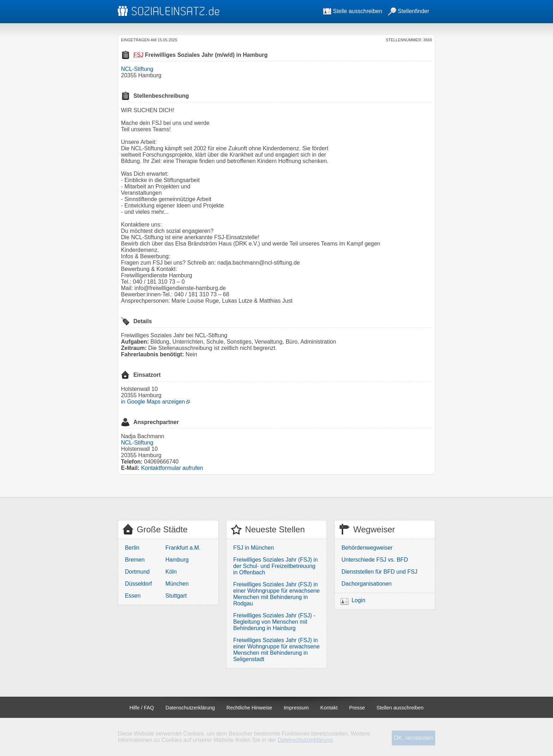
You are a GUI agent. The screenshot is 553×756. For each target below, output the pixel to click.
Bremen (135, 560)
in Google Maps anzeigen (153, 402)
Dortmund (137, 572)
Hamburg (177, 560)
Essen (133, 596)
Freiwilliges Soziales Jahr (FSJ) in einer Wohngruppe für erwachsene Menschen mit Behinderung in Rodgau (276, 594)
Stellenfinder (409, 11)
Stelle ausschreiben (353, 11)
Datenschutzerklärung (190, 708)
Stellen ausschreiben (400, 708)
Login (358, 600)
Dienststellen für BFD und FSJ (379, 572)
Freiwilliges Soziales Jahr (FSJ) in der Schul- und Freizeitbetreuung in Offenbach (275, 566)
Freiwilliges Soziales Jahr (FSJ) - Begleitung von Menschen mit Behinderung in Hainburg (274, 622)
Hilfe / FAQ (142, 708)
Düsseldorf (138, 584)
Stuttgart (176, 596)
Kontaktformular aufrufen (172, 468)
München (177, 584)
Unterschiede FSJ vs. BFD (375, 560)
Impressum (296, 708)
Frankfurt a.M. (183, 548)
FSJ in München (254, 548)
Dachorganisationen (366, 584)
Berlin (132, 548)
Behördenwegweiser (367, 548)
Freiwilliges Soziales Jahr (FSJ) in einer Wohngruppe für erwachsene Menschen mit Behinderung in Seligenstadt (276, 650)
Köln (171, 572)
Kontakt (329, 708)
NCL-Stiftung (137, 69)
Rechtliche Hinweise (249, 708)
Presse (357, 708)
